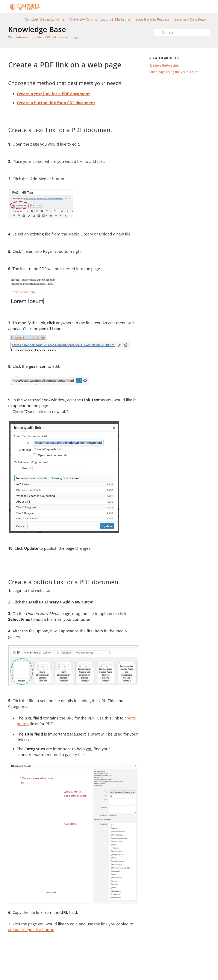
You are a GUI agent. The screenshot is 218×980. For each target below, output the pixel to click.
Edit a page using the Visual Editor (174, 72)
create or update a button (31, 930)
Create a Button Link (164, 65)
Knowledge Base (37, 29)
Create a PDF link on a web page (55, 37)
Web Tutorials (18, 37)
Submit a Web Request (152, 19)
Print (124, 54)
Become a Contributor (191, 19)
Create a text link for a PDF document (53, 94)
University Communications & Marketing (100, 19)
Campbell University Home (45, 19)
